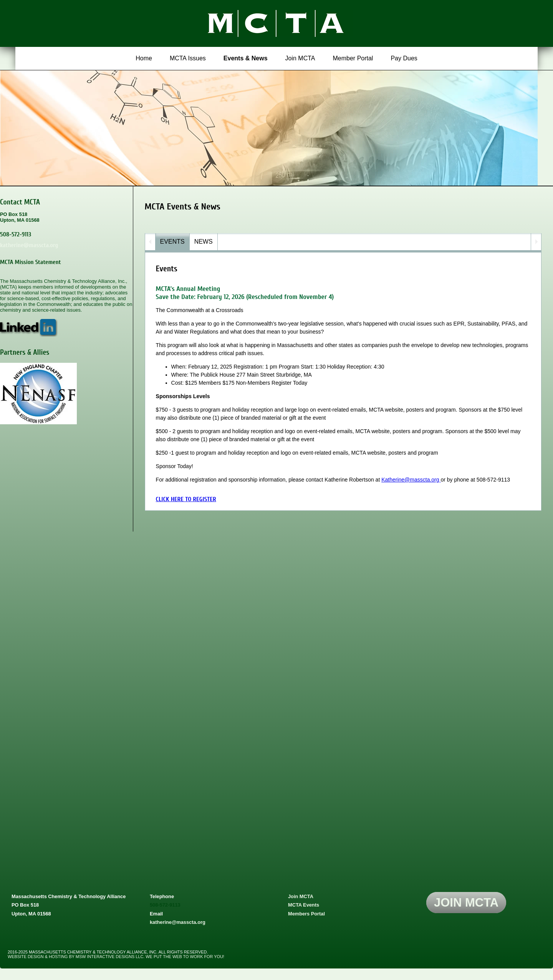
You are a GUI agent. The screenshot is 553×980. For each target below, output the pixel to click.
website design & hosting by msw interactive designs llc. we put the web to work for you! (116, 957)
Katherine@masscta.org (411, 480)
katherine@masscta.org (29, 245)
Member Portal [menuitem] (353, 58)
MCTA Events (304, 905)
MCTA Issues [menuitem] (188, 58)
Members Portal (306, 914)
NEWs (204, 242)
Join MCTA (301, 896)
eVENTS (172, 242)
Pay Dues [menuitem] (404, 58)
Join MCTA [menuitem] (300, 58)
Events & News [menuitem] (246, 58)
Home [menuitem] (144, 58)
